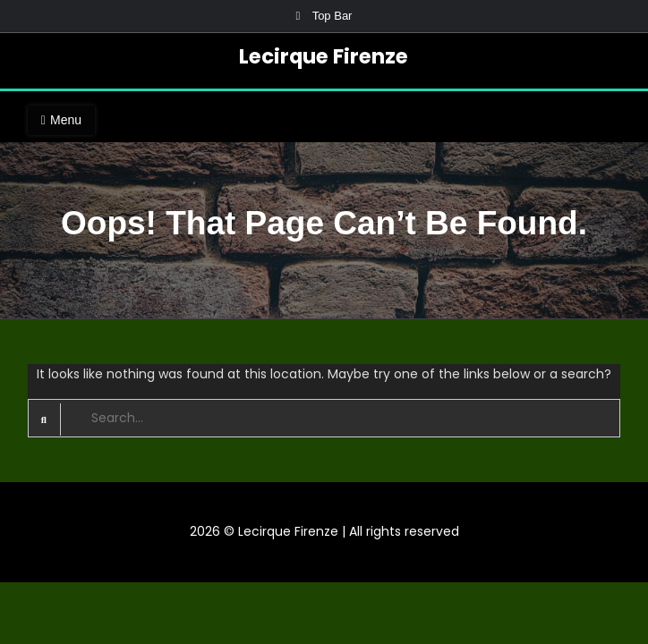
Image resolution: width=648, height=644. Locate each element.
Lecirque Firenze (324, 56)
